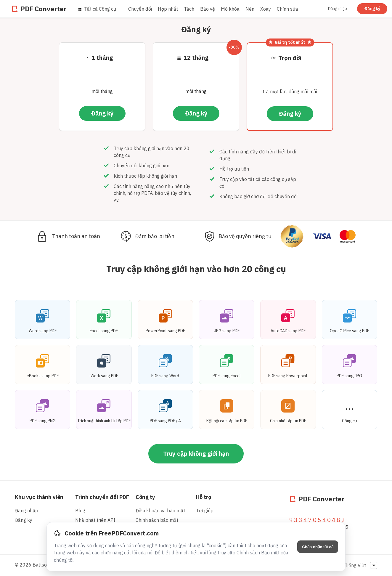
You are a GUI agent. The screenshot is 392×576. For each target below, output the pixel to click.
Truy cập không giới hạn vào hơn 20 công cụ (196, 269)
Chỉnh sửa (287, 9)
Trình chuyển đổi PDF (102, 497)
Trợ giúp (205, 511)
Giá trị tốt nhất (290, 42)
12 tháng (196, 58)
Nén (250, 9)
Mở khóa (230, 9)
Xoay (266, 9)
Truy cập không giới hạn (196, 454)
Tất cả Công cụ (97, 9)
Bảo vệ (208, 9)
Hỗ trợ (204, 497)
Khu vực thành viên (39, 497)
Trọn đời (290, 58)
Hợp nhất (168, 9)
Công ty (145, 497)
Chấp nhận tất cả (318, 547)
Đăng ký (372, 9)
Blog (80, 511)
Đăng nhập (337, 9)
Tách (189, 9)
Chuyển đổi (140, 9)
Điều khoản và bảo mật (160, 511)
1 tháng (102, 58)
